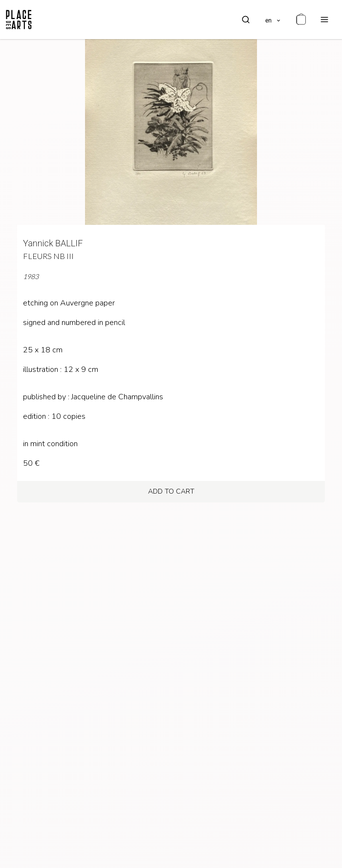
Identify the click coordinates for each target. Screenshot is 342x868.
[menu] (324, 20)
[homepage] (19, 20)
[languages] (273, 20)
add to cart (171, 491)
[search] (246, 20)
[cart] (301, 20)
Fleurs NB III (48, 256)
